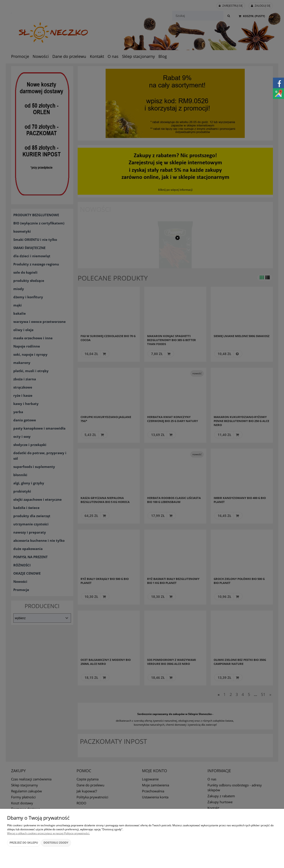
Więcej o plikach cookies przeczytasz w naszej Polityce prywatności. (48, 833)
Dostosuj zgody (56, 843)
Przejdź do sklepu (24, 843)
